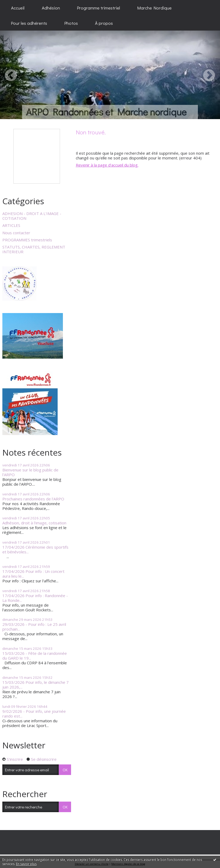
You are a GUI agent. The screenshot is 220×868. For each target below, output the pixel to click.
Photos (71, 23)
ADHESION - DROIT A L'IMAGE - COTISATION (32, 216)
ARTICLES (11, 225)
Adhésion (51, 8)
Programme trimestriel (99, 8)
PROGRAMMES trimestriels (27, 240)
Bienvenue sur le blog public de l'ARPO (30, 472)
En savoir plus (26, 864)
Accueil (18, 8)
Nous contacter (16, 233)
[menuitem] (18, 8)
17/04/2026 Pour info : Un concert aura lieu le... (33, 574)
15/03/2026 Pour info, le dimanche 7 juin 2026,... (36, 685)
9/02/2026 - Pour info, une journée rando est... (34, 714)
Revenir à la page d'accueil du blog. (107, 165)
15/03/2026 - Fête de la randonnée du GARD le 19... (35, 656)
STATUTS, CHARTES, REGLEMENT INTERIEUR (34, 249)
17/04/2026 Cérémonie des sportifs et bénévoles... (35, 549)
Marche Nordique (154, 8)
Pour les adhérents (29, 23)
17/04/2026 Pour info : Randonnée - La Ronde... (35, 598)
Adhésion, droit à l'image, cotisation (34, 523)
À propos (104, 23)
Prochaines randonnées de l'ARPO (33, 499)
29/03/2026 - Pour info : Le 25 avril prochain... (34, 627)
